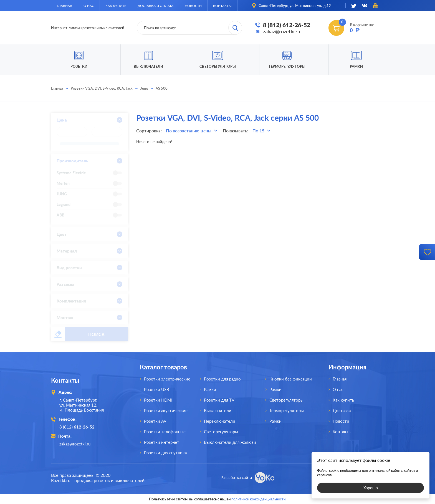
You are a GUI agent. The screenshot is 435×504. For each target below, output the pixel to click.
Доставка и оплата (155, 6)
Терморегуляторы (287, 66)
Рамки (356, 66)
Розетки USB (157, 389)
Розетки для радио (222, 379)
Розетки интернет (162, 442)
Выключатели (218, 410)
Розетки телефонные (165, 432)
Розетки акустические (166, 410)
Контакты (222, 6)
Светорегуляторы (218, 66)
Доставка (342, 410)
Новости (193, 6)
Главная (65, 6)
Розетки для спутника (165, 453)
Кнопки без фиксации (291, 379)
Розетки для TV (219, 400)
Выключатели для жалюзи (230, 442)
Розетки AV (155, 421)
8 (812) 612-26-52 (287, 25)
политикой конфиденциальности (258, 499)
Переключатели (220, 421)
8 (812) (77, 427)
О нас (89, 6)
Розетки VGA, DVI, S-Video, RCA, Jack (102, 88)
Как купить (116, 6)
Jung (144, 88)
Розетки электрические (167, 379)
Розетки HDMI (158, 400)
